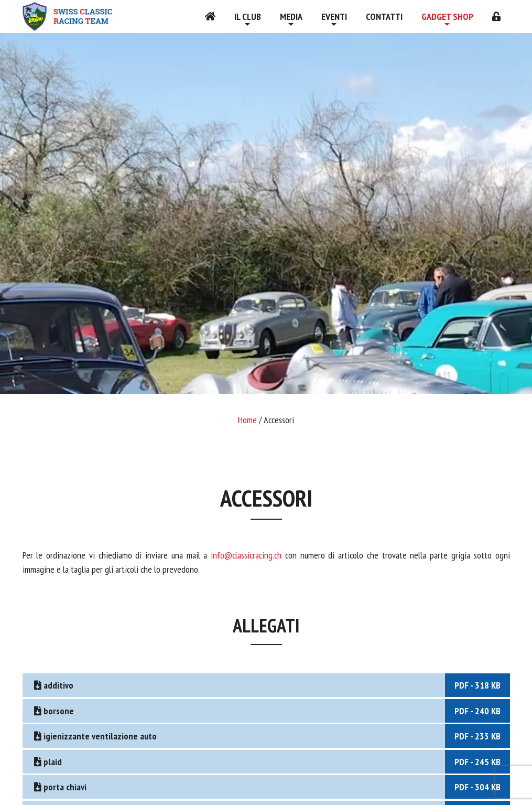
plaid (271, 762)
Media (291, 17)
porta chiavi (271, 787)
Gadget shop (447, 17)
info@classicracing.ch (248, 555)
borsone (271, 711)
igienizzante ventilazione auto (271, 736)
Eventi (334, 17)
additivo (271, 685)
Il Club (248, 17)
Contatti (384, 17)
